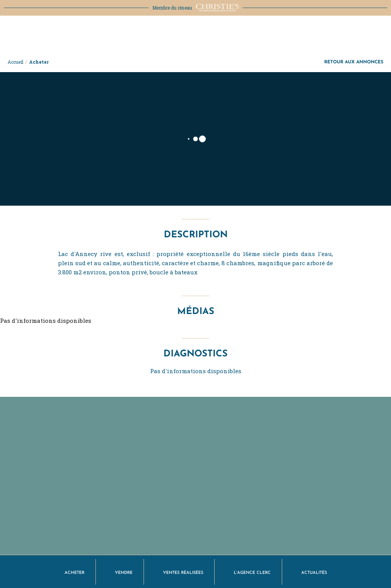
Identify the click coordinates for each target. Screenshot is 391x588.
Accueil (15, 62)
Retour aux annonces (354, 62)
